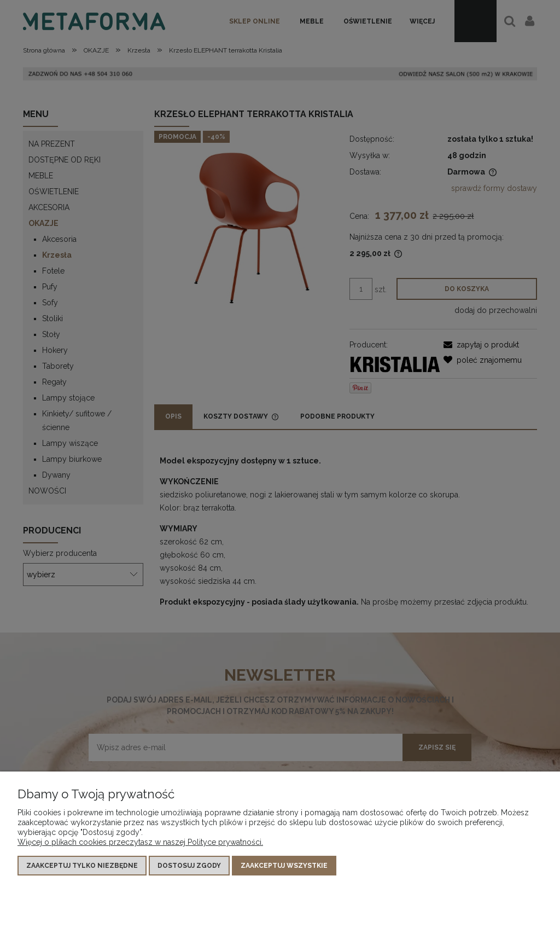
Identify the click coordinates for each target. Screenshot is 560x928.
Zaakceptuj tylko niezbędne (82, 866)
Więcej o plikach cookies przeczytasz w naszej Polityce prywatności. (140, 842)
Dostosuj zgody (189, 866)
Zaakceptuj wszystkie (284, 866)
